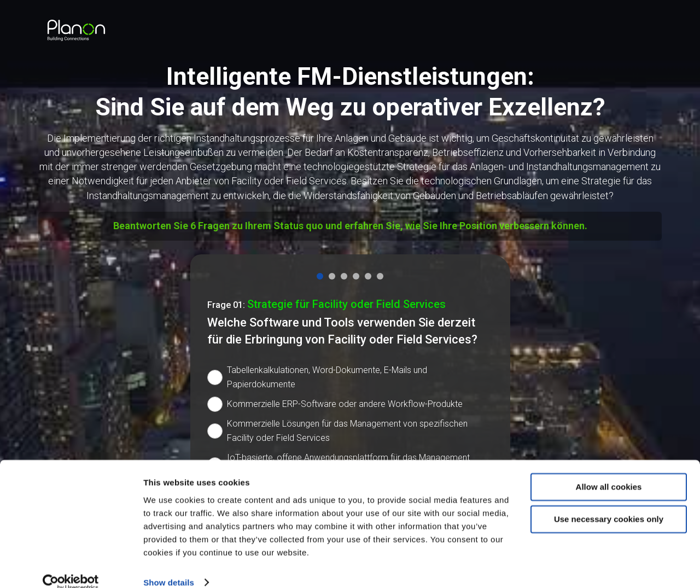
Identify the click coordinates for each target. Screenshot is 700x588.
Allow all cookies (609, 471)
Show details (169, 566)
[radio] (350, 377)
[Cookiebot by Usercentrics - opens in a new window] (71, 567)
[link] (76, 30)
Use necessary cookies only (609, 503)
